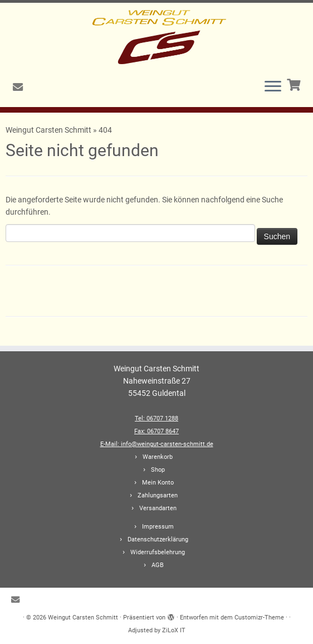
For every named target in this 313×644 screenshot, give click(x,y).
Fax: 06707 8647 (156, 431)
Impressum (158, 527)
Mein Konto (158, 483)
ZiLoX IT (174, 630)
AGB (158, 565)
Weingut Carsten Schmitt (49, 130)
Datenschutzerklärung (158, 539)
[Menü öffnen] (273, 87)
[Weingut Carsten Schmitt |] (156, 36)
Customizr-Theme (259, 618)
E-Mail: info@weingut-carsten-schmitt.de (157, 444)
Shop (158, 470)
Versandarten (158, 508)
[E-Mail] (21, 87)
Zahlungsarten (158, 495)
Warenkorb (158, 457)
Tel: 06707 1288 (156, 418)
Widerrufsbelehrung (158, 552)
